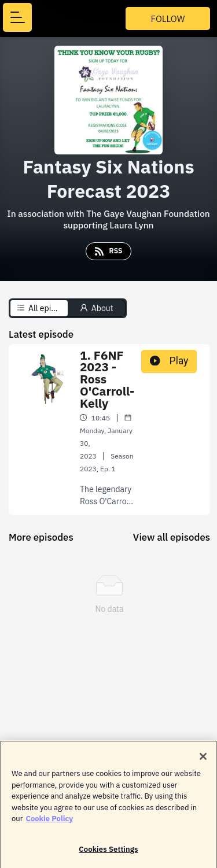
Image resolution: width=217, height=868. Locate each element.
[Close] (203, 760)
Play (169, 361)
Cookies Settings (108, 853)
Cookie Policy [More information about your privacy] (49, 822)
